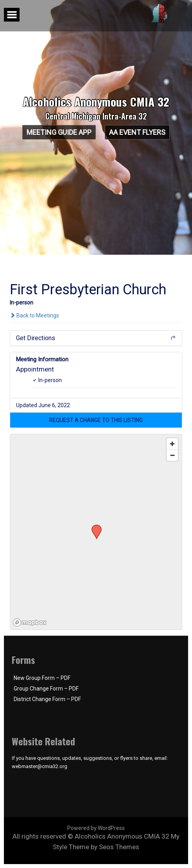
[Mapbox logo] (30, 622)
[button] (96, 420)
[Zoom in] (172, 444)
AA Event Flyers (137, 132)
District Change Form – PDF (47, 699)
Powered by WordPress (96, 828)
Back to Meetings (34, 315)
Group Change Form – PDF (46, 689)
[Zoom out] (172, 455)
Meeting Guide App (59, 132)
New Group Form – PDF (42, 678)
